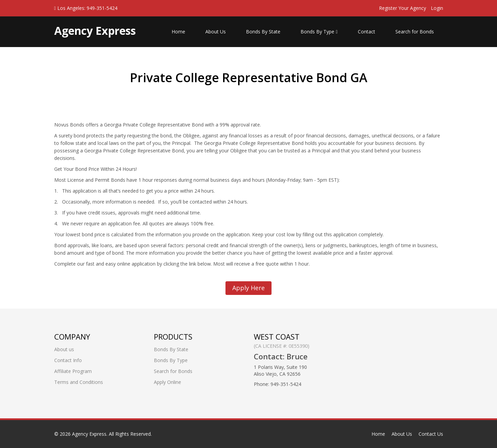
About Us (216, 32)
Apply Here (248, 288)
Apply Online (167, 382)
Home (178, 32)
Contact (367, 32)
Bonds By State (263, 32)
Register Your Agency (403, 8)
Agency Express (89, 434)
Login (437, 8)
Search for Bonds (415, 32)
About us (64, 349)
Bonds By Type (319, 32)
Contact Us (431, 434)
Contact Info (68, 360)
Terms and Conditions (79, 382)
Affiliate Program (73, 371)
